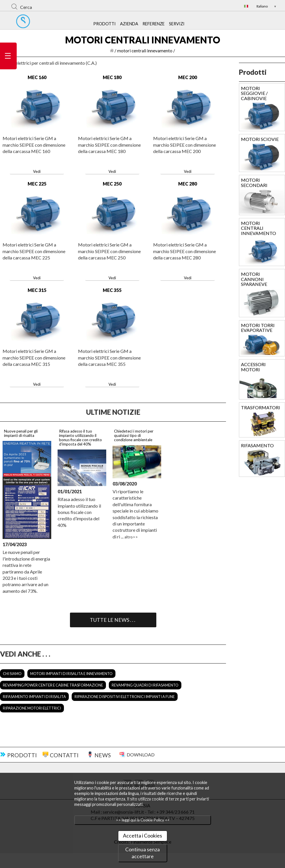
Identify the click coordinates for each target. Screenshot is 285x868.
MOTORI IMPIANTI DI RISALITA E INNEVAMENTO (71, 674)
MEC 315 (37, 290)
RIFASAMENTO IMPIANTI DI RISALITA (34, 697)
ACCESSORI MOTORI (253, 367)
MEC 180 (112, 77)
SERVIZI (177, 24)
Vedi (37, 171)
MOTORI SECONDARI (254, 182)
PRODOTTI (105, 24)
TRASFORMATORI (261, 407)
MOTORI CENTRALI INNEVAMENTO (259, 228)
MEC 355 (112, 290)
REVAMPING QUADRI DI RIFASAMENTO (145, 685)
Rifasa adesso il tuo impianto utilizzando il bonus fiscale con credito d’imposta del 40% (80, 438)
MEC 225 (37, 184)
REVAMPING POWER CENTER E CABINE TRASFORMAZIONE (53, 685)
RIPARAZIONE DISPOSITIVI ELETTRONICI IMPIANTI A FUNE (125, 697)
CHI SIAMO (12, 674)
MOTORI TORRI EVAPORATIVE (258, 328)
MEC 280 (188, 184)
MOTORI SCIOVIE (260, 139)
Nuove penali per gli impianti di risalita (21, 433)
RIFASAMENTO (257, 445)
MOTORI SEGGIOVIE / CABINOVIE (254, 93)
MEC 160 (37, 77)
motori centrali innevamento (145, 51)
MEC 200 (188, 77)
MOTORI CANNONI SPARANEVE (254, 279)
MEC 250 (112, 184)
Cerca (26, 7)
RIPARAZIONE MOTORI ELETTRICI (32, 708)
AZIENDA (129, 24)
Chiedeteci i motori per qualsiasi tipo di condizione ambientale (134, 435)
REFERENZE (154, 24)
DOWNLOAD (141, 755)
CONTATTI (64, 755)
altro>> (131, 537)
